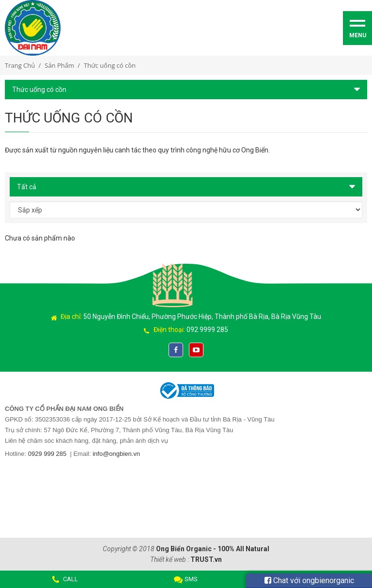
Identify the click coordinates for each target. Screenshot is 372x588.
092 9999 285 (207, 330)
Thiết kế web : (170, 559)
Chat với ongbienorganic (309, 580)
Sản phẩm (59, 65)
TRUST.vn (206, 559)
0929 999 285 (47, 454)
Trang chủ (20, 65)
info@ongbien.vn (116, 454)
